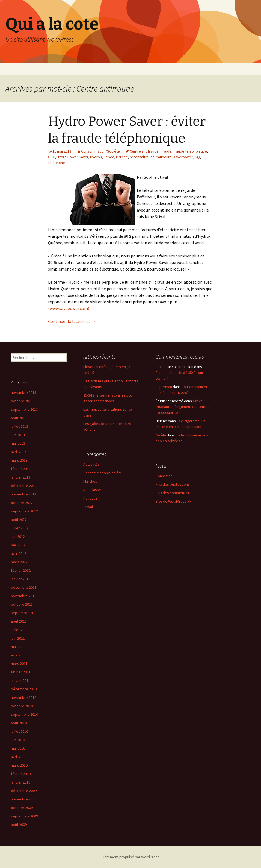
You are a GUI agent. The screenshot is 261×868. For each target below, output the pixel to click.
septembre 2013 (24, 409)
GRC (51, 157)
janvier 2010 (21, 782)
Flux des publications (173, 484)
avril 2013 (19, 452)
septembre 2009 (24, 816)
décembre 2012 (24, 486)
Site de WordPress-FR (174, 501)
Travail (88, 507)
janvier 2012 (21, 579)
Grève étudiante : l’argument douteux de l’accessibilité (183, 407)
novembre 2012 (24, 494)
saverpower (183, 157)
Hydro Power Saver (72, 157)
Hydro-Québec (102, 157)
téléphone (57, 163)
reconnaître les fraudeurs (151, 157)
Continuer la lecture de (72, 321)
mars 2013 (19, 460)
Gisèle (161, 435)
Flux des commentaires (175, 493)
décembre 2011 (24, 587)
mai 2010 (18, 748)
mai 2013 (18, 443)
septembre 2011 (24, 613)
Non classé (92, 490)
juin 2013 (18, 435)
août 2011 (19, 621)
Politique (91, 498)
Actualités (91, 464)
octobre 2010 (22, 706)
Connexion (164, 476)
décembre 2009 (24, 791)
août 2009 (19, 825)
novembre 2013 (24, 392)
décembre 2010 (24, 689)
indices (122, 157)
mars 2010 (19, 765)
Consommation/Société (100, 151)
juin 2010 (18, 740)
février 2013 (21, 469)
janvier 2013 (21, 477)
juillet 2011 (20, 630)
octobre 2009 (22, 808)
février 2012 (21, 570)
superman (164, 387)
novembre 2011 (24, 596)
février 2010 (21, 774)
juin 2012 (18, 536)
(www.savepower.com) (69, 308)
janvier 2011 (21, 681)
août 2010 (19, 723)
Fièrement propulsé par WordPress (130, 857)
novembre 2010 (24, 697)
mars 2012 (19, 562)
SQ (197, 157)
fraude (166, 151)
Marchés (90, 481)
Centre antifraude (144, 151)
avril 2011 (19, 655)
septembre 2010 (24, 714)
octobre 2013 (22, 401)
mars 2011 (19, 664)
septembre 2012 (24, 511)
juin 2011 (18, 638)
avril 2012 (19, 553)
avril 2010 (19, 757)
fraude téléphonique (190, 151)
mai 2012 (18, 545)
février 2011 (21, 672)
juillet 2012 (20, 528)
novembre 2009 (24, 799)
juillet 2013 (20, 426)
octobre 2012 (22, 503)
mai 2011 (18, 647)
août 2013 (19, 418)
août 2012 (19, 520)
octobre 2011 (22, 604)
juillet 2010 (20, 731)
